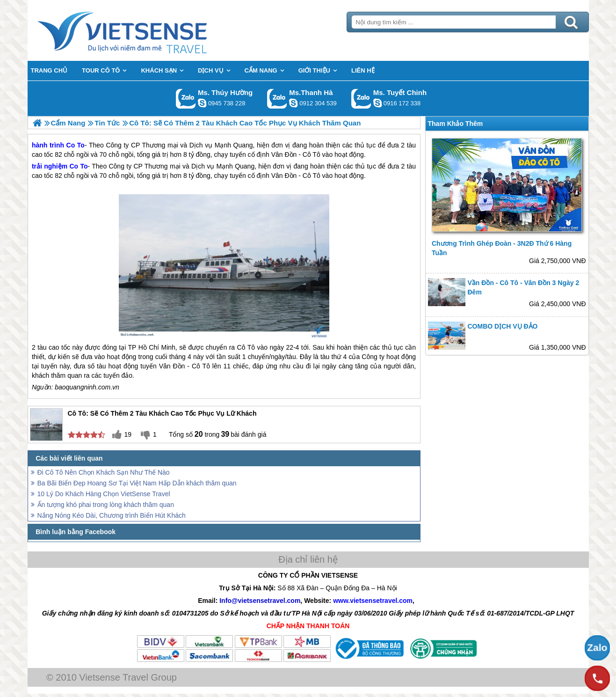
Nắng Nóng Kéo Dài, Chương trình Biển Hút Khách (112, 515)
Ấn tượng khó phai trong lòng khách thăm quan (106, 505)
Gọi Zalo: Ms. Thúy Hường (186, 99)
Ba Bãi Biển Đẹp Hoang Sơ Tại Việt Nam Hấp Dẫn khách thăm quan (137, 483)
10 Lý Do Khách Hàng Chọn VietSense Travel (104, 494)
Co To (79, 166)
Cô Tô (312, 176)
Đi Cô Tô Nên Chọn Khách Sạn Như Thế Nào (104, 472)
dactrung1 (202, 103)
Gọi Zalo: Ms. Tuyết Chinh (361, 99)
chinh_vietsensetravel (377, 103)
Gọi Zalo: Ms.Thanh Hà (277, 99)
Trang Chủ (145, 30)
